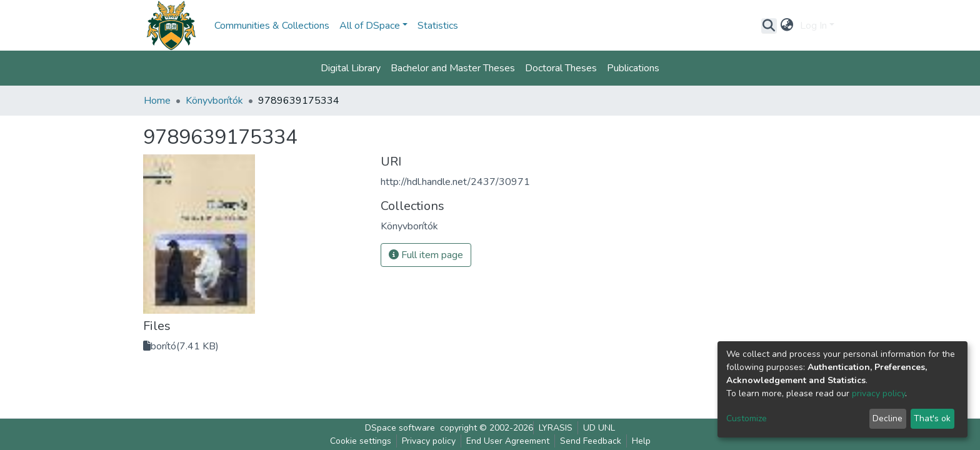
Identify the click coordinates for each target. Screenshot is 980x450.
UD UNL (599, 428)
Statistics (438, 26)
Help (641, 441)
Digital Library (351, 68)
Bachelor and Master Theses (453, 68)
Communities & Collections (272, 26)
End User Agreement (508, 441)
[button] (787, 26)
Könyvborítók (214, 101)
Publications (633, 68)
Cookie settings (361, 441)
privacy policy (878, 393)
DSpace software (400, 428)
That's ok (932, 418)
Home (157, 101)
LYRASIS (556, 428)
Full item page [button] (426, 255)
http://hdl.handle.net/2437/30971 (455, 182)
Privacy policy (429, 441)
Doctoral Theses (561, 68)
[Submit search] (769, 26)
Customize (747, 418)
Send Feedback (591, 441)
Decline (887, 418)
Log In (813, 26)
